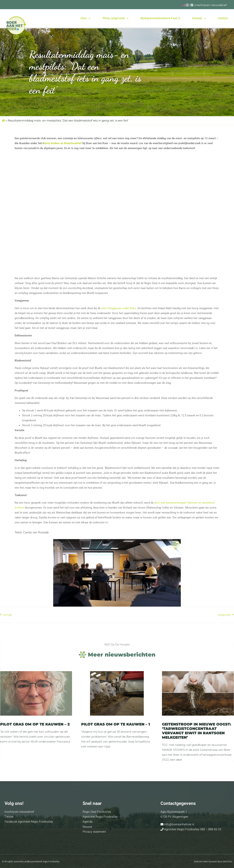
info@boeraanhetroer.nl (179, 824)
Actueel (199, 18)
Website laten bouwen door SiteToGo (213, 862)
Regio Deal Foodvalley (97, 812)
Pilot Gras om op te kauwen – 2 (35, 724)
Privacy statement (94, 832)
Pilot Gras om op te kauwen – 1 (116, 724)
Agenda (88, 822)
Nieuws (87, 827)
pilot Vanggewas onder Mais (119, 308)
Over (86, 18)
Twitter (9, 817)
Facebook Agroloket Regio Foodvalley (29, 822)
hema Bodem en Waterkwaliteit (63, 143)
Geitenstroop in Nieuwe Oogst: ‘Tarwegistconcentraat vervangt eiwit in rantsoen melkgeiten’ (197, 731)
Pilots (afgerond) (116, 18)
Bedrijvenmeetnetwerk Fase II (160, 18)
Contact (223, 18)
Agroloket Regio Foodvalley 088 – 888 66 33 (192, 829)
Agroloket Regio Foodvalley (100, 817)
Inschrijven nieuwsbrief (211, 5)
